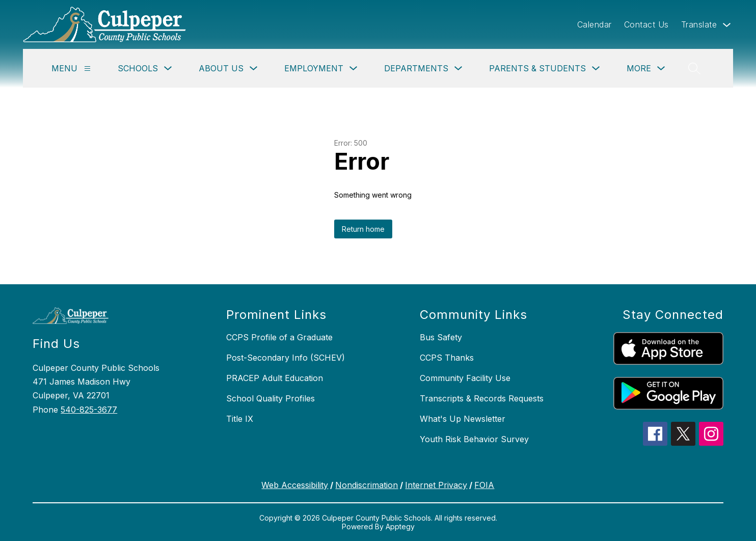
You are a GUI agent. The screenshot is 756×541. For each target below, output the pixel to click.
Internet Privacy (436, 485)
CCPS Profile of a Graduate (279, 337)
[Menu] (87, 69)
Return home (363, 229)
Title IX (240, 419)
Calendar (595, 24)
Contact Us (646, 24)
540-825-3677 (89, 410)
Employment (314, 68)
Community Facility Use (465, 378)
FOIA (484, 485)
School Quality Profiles (271, 398)
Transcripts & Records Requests (482, 398)
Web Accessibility (295, 485)
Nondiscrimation (367, 485)
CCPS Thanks (447, 358)
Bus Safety (441, 337)
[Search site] (694, 68)
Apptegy (400, 526)
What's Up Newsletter (463, 419)
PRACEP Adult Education (275, 378)
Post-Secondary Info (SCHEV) (286, 358)
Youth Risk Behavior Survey (474, 439)
